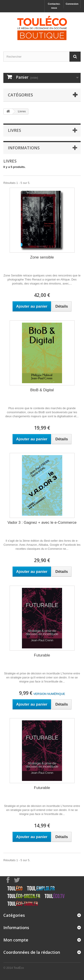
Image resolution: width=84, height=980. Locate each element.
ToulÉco (19, 968)
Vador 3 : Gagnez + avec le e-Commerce (42, 523)
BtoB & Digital (42, 390)
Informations (24, 148)
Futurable (42, 655)
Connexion (72, 4)
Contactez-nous (54, 6)
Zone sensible (42, 257)
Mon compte (16, 940)
